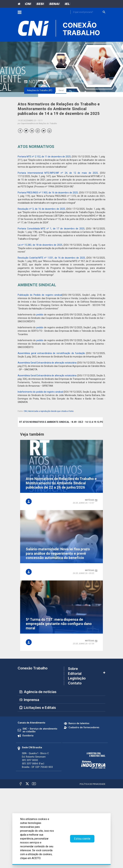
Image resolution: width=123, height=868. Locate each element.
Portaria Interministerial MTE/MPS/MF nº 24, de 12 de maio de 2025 (58, 173)
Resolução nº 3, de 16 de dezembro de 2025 (41, 209)
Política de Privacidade (92, 784)
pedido (40, 315)
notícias (90, 500)
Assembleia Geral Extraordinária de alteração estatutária (47, 363)
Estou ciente (82, 839)
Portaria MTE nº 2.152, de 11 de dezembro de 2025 (44, 157)
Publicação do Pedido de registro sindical (40, 295)
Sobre (73, 669)
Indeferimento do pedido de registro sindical (40, 392)
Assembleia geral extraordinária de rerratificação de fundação (51, 353)
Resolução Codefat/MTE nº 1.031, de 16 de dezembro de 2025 (51, 258)
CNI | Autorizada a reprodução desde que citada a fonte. (49, 411)
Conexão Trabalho (33, 668)
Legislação (77, 678)
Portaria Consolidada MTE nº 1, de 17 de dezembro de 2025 (51, 229)
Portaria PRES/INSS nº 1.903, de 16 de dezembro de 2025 (48, 193)
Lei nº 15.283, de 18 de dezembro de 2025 (40, 245)
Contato (75, 683)
